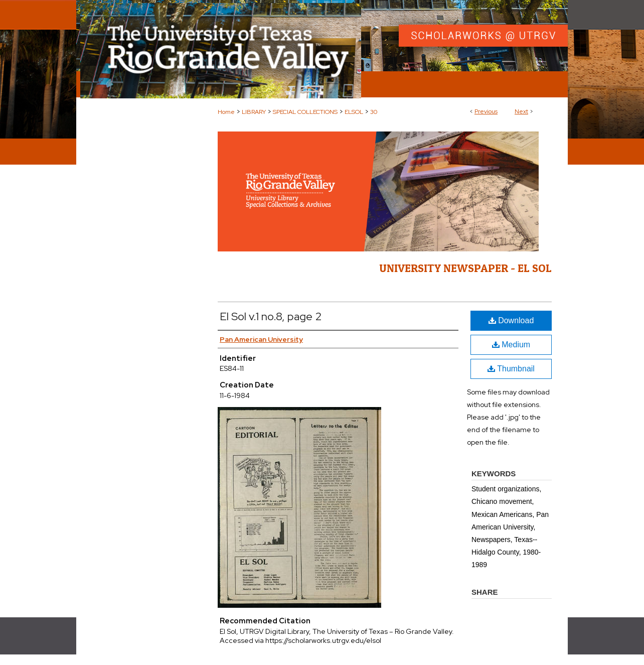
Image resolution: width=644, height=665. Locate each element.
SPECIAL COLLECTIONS (305, 112)
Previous (486, 111)
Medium (511, 345)
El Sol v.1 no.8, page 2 (271, 316)
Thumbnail (511, 369)
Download (511, 320)
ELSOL (354, 112)
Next (521, 111)
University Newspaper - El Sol (465, 268)
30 (374, 112)
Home (226, 112)
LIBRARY (254, 112)
